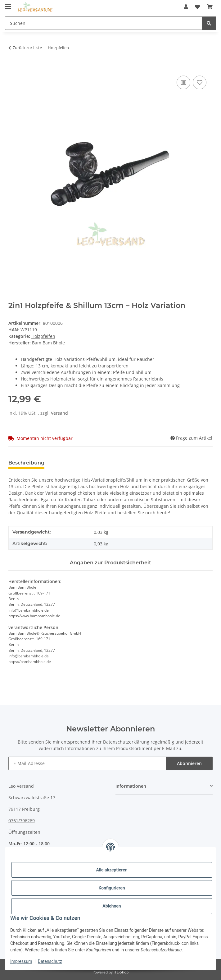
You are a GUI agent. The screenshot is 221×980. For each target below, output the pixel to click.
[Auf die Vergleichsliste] (183, 82)
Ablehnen (112, 906)
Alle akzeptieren (112, 870)
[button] (186, 7)
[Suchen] (104, 23)
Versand (59, 413)
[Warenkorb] (210, 7)
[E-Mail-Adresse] (88, 763)
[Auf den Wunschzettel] (200, 82)
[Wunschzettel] (197, 7)
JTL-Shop (121, 972)
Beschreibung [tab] (26, 463)
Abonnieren (189, 763)
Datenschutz (50, 961)
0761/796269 (22, 821)
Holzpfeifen (43, 336)
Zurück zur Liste (27, 48)
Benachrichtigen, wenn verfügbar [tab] (98, 463)
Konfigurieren (112, 888)
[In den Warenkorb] (13, 67)
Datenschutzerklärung (126, 742)
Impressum (21, 961)
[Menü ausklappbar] (8, 4)
